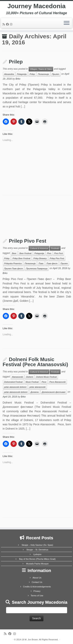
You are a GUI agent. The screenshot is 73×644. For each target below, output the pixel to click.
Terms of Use (37, 596)
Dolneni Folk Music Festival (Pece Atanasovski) (35, 362)
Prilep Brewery (40, 258)
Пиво (41, 263)
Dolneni (30, 377)
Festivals (55, 248)
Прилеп (56, 74)
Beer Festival (25, 253)
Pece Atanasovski (58, 382)
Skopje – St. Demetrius (37, 550)
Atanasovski (18, 377)
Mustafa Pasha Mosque (37, 564)
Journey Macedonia (36, 6)
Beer (14, 253)
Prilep (16, 62)
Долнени (35, 392)
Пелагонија (43, 74)
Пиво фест (52, 263)
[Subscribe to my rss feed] (4, 24)
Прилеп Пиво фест (14, 268)
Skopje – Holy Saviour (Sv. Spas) (37, 545)
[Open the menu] (67, 23)
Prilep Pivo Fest (28, 241)
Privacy (37, 591)
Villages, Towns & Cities (41, 69)
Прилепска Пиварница (37, 268)
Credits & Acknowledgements (37, 587)
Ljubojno (37, 554)
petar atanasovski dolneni (16, 392)
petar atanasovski (37, 387)
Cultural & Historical (39, 248)
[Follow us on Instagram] (12, 24)
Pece (44, 382)
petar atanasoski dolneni (15, 387)
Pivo (49, 253)
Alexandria (9, 74)
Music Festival (32, 382)
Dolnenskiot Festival (13, 382)
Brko (18, 79)
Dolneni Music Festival (46, 377)
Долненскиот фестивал (54, 392)
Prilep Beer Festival (21, 258)
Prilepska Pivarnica (13, 263)
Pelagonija (22, 74)
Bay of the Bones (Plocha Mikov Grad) (37, 559)
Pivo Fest (59, 253)
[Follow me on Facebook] (8, 24)
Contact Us (37, 582)
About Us (37, 578)
